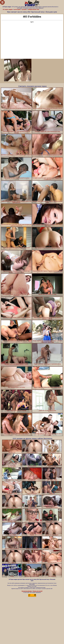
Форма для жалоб (38, 591)
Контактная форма (27, 591)
